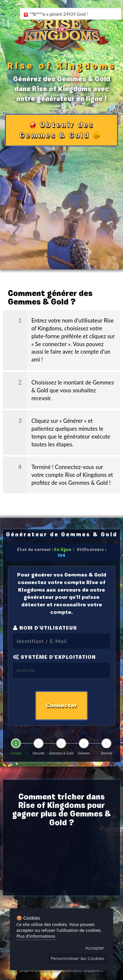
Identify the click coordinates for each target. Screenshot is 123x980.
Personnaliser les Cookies (78, 958)
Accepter (95, 948)
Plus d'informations (36, 936)
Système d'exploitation (54, 657)
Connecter (61, 705)
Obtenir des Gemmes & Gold (60, 130)
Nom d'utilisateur (45, 628)
